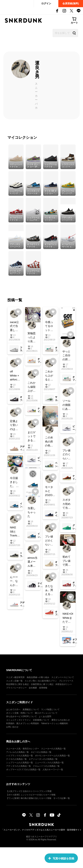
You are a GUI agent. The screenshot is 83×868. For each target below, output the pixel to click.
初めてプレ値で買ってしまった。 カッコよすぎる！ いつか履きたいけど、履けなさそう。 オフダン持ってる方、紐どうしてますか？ (67, 561)
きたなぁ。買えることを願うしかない (49, 590)
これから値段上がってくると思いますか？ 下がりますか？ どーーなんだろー (32, 387)
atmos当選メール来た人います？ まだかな (32, 562)
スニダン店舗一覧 (14, 681)
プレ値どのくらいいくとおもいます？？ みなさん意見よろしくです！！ (49, 541)
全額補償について (41, 720)
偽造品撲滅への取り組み (38, 677)
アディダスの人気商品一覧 (18, 766)
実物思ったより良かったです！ (32, 338)
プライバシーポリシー (16, 688)
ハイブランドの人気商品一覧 (20, 756)
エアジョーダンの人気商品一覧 (43, 759)
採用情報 (43, 688)
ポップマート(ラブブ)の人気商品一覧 (23, 770)
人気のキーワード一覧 (53, 770)
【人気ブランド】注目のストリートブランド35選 (29, 791)
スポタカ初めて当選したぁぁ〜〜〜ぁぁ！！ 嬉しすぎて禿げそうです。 (68, 504)
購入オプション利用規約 (28, 723)
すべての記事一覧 (62, 798)
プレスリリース (66, 681)
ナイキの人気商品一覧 (16, 759)
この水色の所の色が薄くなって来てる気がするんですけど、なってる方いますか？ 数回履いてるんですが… (49, 442)
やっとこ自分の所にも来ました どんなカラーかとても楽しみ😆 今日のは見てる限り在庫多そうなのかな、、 (67, 356)
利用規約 (10, 723)
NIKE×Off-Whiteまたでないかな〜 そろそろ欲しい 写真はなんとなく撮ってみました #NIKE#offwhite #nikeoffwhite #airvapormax (68, 618)
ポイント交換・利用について (20, 713)
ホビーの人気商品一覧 (41, 752)
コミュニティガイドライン (18, 720)
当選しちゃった (32, 512)
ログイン (46, 3)
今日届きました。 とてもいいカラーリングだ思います (14, 482)
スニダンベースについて (63, 677)
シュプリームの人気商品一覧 (20, 763)
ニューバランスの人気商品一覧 (49, 763)
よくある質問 (45, 716)
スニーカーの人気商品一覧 (53, 749)
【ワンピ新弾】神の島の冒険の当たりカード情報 (29, 798)
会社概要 (33, 688)
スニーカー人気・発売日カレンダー (23, 749)
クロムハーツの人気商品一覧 (46, 766)
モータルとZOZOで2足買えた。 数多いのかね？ (50, 491)
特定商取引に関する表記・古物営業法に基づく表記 (30, 684)
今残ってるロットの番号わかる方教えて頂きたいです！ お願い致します (49, 326)
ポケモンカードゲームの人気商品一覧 (52, 756)
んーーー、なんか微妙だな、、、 (15, 581)
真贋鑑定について (31, 709)
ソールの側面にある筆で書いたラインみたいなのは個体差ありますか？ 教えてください (67, 405)
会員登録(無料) (71, 3)
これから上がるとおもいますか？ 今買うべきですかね (49, 376)
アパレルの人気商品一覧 (17, 752)
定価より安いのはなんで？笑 (14, 425)
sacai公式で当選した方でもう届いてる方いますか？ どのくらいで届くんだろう (14, 326)
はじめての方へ (13, 709)
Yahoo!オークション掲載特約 (55, 723)
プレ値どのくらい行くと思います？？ (66, 455)
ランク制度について (50, 709)
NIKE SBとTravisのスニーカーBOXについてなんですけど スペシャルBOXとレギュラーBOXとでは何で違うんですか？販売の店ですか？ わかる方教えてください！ (15, 532)
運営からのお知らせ (61, 720)
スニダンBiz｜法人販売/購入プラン (41, 681)
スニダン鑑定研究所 (15, 677)
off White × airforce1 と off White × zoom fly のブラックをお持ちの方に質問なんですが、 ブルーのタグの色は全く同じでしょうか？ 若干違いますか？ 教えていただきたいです (15, 376)
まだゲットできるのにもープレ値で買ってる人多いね (32, 437)
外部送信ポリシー (64, 684)
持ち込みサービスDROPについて (21, 716)
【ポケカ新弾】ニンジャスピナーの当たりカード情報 (31, 795)
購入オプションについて (46, 713)
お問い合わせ (12, 727)
